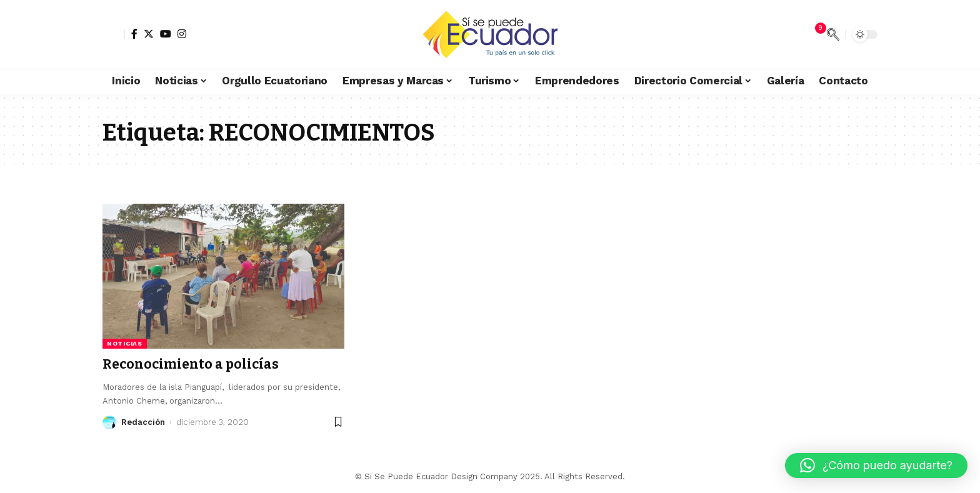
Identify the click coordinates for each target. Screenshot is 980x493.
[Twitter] (149, 34)
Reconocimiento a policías (191, 364)
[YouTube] (166, 34)
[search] (833, 34)
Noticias (125, 343)
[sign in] (114, 34)
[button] (876, 466)
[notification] (814, 34)
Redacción (143, 422)
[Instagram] (182, 34)
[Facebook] (134, 34)
